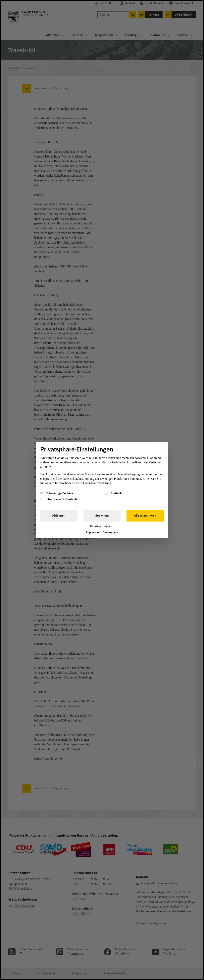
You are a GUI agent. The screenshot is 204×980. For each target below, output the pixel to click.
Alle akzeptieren (145, 516)
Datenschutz (110, 532)
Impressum (93, 532)
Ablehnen (59, 516)
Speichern (102, 516)
